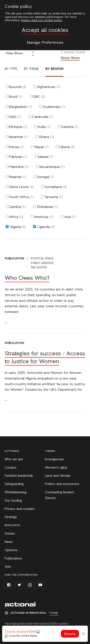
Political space (42, 259)
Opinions (11, 550)
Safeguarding (14, 484)
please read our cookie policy (42, 20)
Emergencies (54, 459)
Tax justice (39, 268)
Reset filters (70, 58)
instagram (30, 585)
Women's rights (56, 468)
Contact (10, 468)
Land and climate (58, 476)
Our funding (13, 501)
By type (11, 69)
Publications (13, 559)
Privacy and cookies (20, 509)
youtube (40, 585)
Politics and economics (62, 484)
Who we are (14, 459)
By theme (31, 69)
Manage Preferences (45, 43)
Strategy (11, 517)
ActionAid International (20, 604)
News (9, 542)
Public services (42, 263)
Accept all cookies (45, 30)
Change (54, 613)
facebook (9, 585)
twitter (19, 585)
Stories (10, 534)
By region (54, 69)
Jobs (8, 567)
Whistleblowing (15, 492)
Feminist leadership (19, 476)
